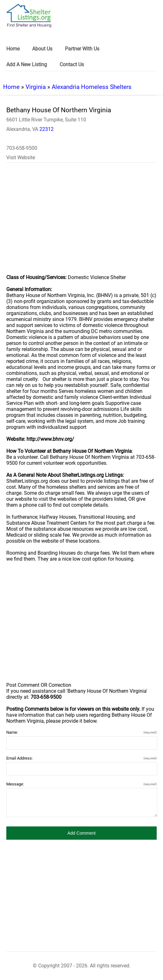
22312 (47, 129)
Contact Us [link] (72, 64)
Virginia (36, 87)
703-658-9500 (22, 148)
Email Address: (81, 758)
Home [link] (13, 49)
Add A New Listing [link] (27, 64)
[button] (81, 833)
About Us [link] (42, 49)
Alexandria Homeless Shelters (92, 87)
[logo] (29, 16)
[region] (81, 223)
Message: (81, 784)
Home (11, 87)
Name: (81, 732)
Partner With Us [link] (82, 49)
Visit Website (21, 157)
